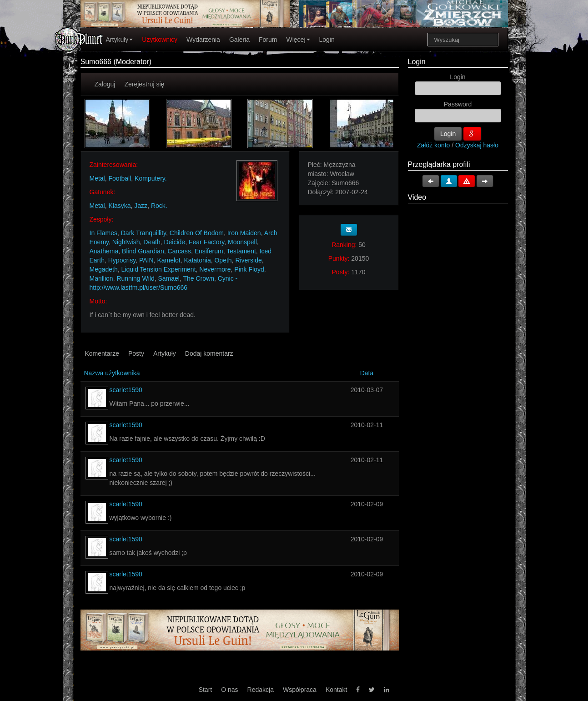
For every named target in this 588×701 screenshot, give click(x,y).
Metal (97, 178)
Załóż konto (433, 145)
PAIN (146, 260)
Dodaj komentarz (209, 353)
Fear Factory (206, 242)
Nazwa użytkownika (112, 373)
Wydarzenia (203, 40)
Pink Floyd (249, 269)
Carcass (179, 251)
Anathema (104, 251)
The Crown (198, 278)
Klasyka (120, 206)
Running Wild (135, 278)
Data (367, 373)
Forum (268, 40)
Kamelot (168, 260)
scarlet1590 (126, 390)
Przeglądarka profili (439, 164)
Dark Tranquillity (143, 233)
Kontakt (336, 690)
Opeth (223, 260)
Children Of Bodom (197, 233)
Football (120, 178)
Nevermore (215, 269)
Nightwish (126, 242)
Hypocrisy (122, 260)
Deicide (174, 242)
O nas (229, 690)
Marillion (101, 278)
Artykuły (120, 40)
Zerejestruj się (144, 84)
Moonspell (242, 242)
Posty (136, 353)
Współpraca (300, 690)
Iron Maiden (244, 233)
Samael (168, 278)
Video (417, 197)
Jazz (141, 206)
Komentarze (102, 353)
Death (152, 242)
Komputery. (151, 178)
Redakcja (261, 690)
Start (206, 690)
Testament (241, 251)
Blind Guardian (143, 251)
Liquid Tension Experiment (159, 269)
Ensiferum (209, 251)
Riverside (248, 260)
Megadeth (104, 269)
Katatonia (198, 260)
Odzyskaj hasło (477, 145)
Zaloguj (105, 84)
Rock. (159, 206)
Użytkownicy (160, 40)
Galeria (239, 40)
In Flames (103, 233)
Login (327, 40)
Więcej (298, 40)
